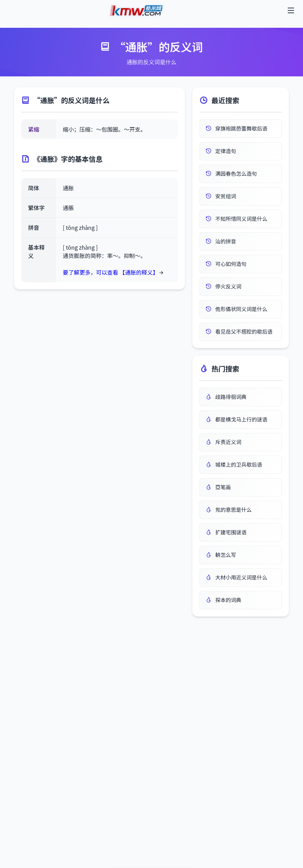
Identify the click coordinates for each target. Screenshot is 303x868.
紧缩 (34, 129)
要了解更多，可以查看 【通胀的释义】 (111, 272)
